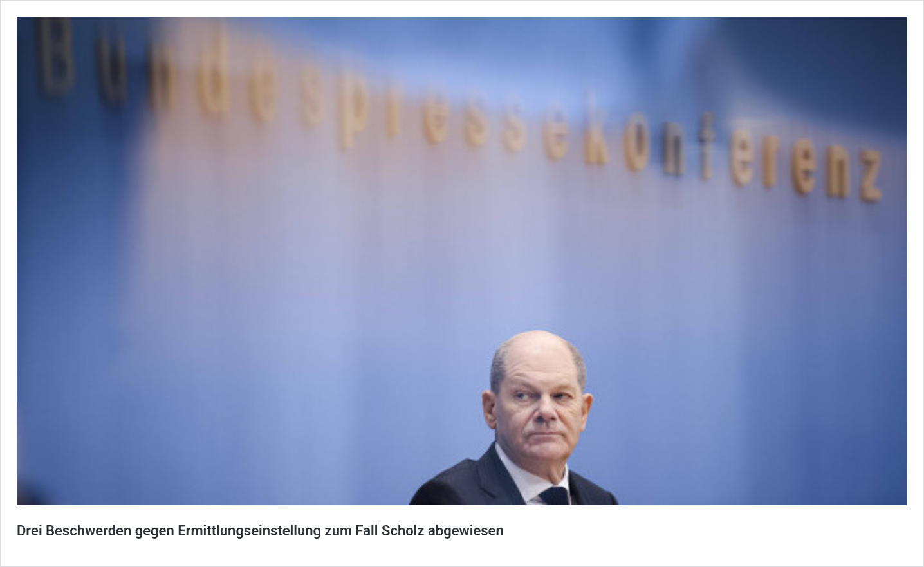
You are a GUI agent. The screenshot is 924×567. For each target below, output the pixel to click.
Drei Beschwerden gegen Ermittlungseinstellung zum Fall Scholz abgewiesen (260, 531)
